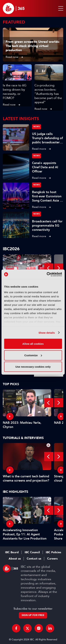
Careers (52, 559)
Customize (33, 355)
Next (59, 268)
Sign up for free (33, 615)
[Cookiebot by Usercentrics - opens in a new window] (47, 274)
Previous (49, 268)
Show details (47, 333)
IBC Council (32, 552)
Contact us (34, 559)
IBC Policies (53, 552)
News (37, 127)
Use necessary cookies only (33, 367)
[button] (60, 8)
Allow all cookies (33, 344)
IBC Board (12, 552)
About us (15, 559)
